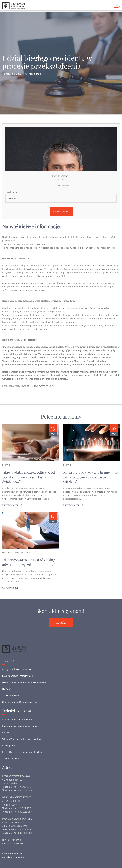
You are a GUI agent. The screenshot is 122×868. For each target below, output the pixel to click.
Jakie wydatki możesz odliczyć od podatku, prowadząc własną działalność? (29, 477)
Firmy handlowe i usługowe (17, 669)
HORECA (7, 689)
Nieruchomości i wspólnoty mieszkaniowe (24, 682)
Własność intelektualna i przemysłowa (22, 739)
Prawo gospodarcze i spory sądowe (21, 726)
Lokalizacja (11, 192)
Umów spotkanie (61, 211)
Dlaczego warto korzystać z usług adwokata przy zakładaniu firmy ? (29, 562)
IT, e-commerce (10, 695)
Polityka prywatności (13, 857)
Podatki (6, 733)
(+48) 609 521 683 (22, 790)
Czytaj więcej (10, 505)
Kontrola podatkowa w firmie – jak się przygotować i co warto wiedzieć (91, 477)
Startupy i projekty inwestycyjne (19, 702)
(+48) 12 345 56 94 (22, 787)
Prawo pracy (9, 745)
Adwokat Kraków (11, 759)
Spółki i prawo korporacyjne (17, 719)
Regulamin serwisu (12, 854)
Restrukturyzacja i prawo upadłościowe (23, 752)
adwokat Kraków (29, 386)
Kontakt (61, 623)
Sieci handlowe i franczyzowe (17, 676)
